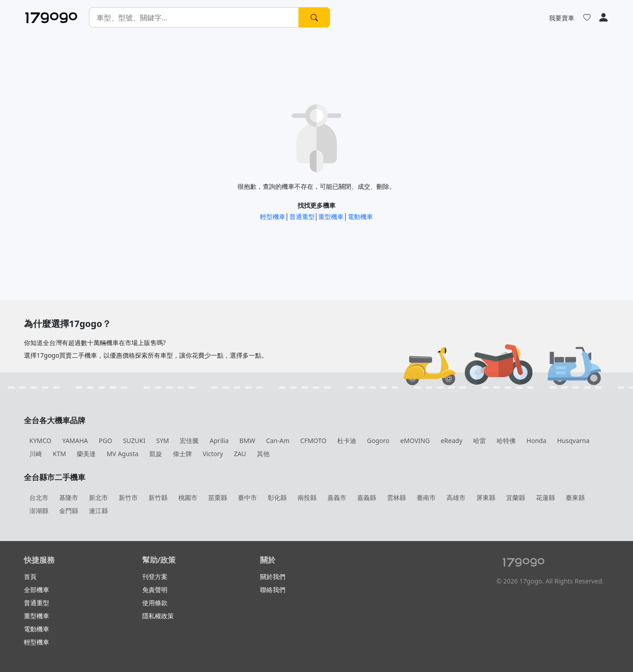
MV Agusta (123, 454)
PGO (106, 441)
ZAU (240, 454)
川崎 (36, 454)
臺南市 (426, 497)
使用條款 (155, 603)
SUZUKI (134, 441)
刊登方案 (155, 576)
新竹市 (128, 497)
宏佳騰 (189, 441)
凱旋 (156, 454)
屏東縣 (486, 497)
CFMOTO (313, 441)
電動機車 (360, 217)
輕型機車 (273, 217)
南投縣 (307, 497)
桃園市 (188, 497)
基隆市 (69, 497)
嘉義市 (337, 497)
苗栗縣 (218, 497)
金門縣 (69, 511)
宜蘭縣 (516, 497)
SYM (163, 441)
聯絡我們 (273, 590)
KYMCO (40, 441)
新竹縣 (158, 497)
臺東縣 (575, 497)
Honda (536, 441)
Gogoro (378, 441)
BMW (247, 441)
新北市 (98, 497)
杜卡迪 (347, 441)
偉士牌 (182, 454)
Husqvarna (573, 441)
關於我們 (273, 576)
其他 (263, 454)
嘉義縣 (367, 497)
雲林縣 (396, 497)
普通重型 (302, 217)
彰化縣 (277, 497)
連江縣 (98, 511)
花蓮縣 (545, 497)
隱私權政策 (158, 616)
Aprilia (219, 441)
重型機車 (331, 217)
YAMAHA (75, 441)
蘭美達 (86, 454)
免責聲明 (155, 590)
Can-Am (278, 441)
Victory (213, 454)
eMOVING (415, 441)
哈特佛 (506, 441)
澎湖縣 (39, 511)
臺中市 (247, 497)
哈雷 (479, 441)
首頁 (30, 576)
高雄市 (456, 497)
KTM (59, 454)
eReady (451, 441)
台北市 (39, 497)
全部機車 (37, 590)
